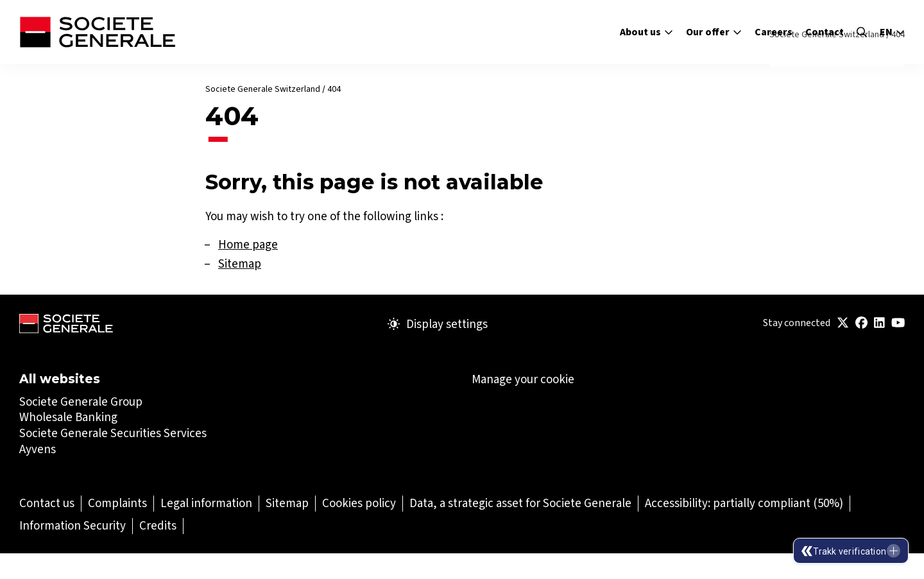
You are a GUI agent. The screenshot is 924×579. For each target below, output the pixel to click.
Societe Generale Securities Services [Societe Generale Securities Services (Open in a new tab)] (113, 433)
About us (646, 32)
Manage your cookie (523, 379)
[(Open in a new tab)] (843, 323)
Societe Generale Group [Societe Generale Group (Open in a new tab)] (81, 402)
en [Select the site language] (892, 32)
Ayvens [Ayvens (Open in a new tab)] (38, 449)
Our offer (714, 32)
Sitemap (240, 264)
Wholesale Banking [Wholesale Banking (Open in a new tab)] (68, 417)
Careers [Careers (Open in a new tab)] (774, 32)
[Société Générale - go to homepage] (97, 32)
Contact (825, 32)
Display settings (438, 324)
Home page (248, 244)
